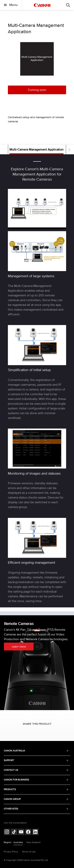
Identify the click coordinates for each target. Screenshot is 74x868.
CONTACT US (36, 770)
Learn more (19, 647)
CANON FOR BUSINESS (36, 780)
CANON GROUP (36, 799)
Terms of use (29, 852)
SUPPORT (36, 760)
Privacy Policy (11, 852)
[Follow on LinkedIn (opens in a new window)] (35, 832)
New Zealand (33, 842)
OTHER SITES (36, 809)
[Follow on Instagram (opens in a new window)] (7, 832)
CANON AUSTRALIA (36, 751)
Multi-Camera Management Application (37, 150)
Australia (18, 842)
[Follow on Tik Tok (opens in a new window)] (14, 832)
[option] (37, 59)
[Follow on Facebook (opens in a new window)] (28, 832)
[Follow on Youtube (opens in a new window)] (21, 832)
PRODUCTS (36, 789)
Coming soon (37, 90)
